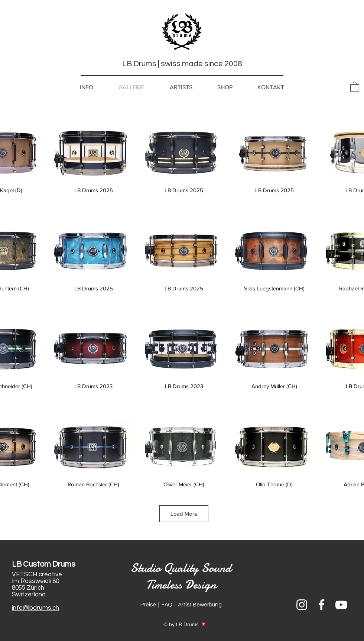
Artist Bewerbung (200, 605)
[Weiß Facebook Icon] (321, 605)
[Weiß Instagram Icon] (302, 605)
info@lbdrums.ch (35, 608)
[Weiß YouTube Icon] (341, 605)
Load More (184, 514)
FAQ (167, 605)
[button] (355, 86)
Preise (148, 605)
